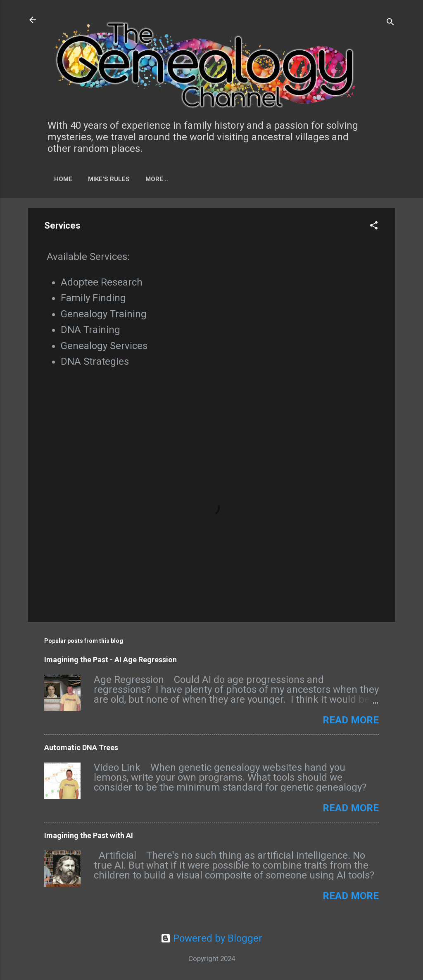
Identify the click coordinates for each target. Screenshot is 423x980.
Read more (351, 720)
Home (63, 179)
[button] (374, 226)
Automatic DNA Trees (81, 747)
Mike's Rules (109, 179)
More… (217, 179)
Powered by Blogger (211, 938)
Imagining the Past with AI (89, 835)
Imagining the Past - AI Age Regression (111, 660)
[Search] (390, 22)
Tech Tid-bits (168, 179)
